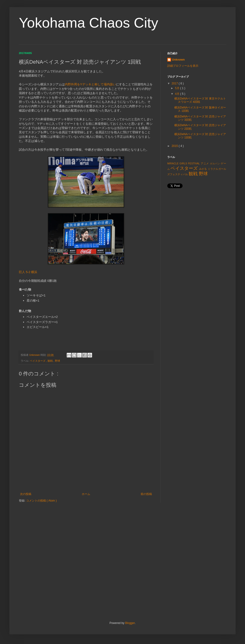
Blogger (130, 623)
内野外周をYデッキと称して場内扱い (90, 84)
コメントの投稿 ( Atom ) (41, 501)
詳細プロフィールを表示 (183, 66)
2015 (175, 146)
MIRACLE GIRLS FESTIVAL (184, 163)
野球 (57, 361)
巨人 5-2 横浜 (28, 272)
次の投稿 (26, 494)
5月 (178, 88)
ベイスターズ (38, 361)
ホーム (86, 494)
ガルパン (215, 164)
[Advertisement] (197, 226)
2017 (175, 83)
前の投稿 (146, 494)
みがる (203, 169)
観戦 (51, 361)
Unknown (178, 60)
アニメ (205, 163)
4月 (178, 94)
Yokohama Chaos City (88, 23)
